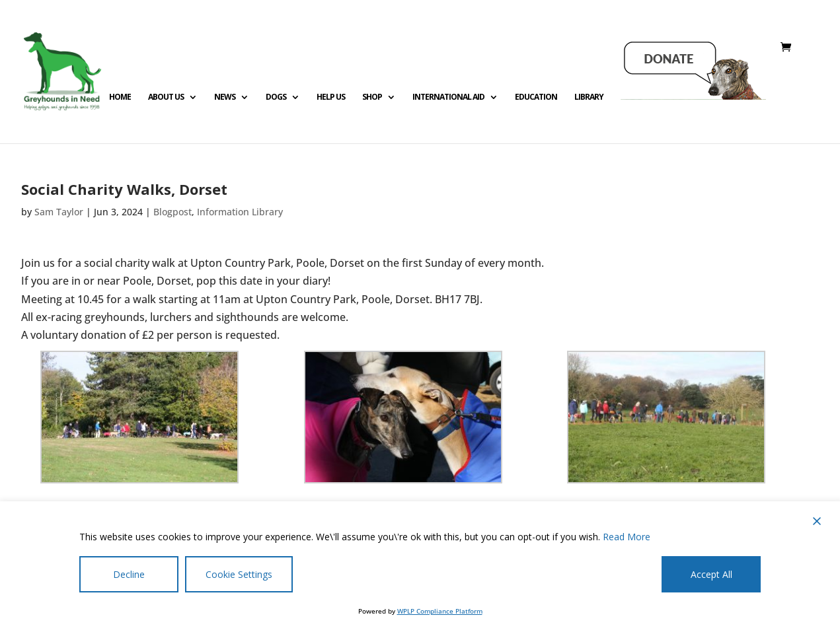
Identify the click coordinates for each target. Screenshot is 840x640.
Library (589, 97)
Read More (627, 537)
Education (536, 97)
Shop (372, 97)
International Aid (448, 97)
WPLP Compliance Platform (440, 611)
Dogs (276, 97)
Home (120, 97)
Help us (331, 97)
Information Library (240, 212)
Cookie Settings (239, 574)
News (225, 97)
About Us (166, 97)
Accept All (711, 574)
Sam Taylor (59, 212)
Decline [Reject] (129, 574)
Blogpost (172, 212)
